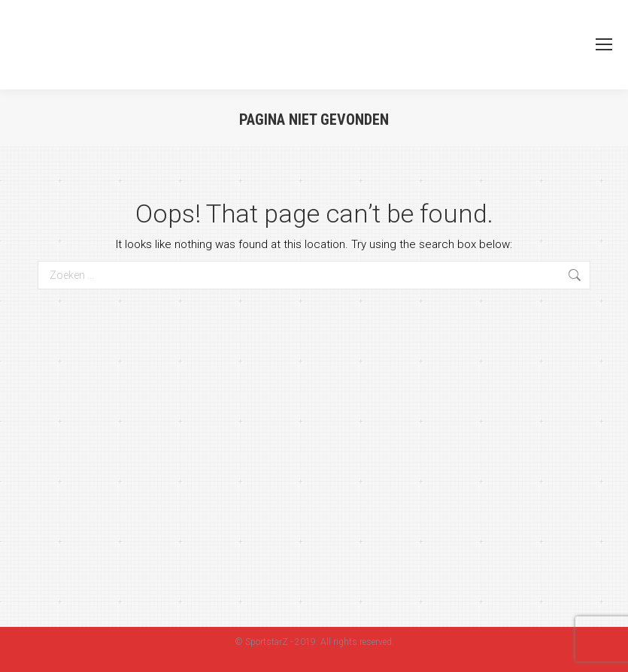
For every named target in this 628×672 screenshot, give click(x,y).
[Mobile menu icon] (604, 44)
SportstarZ (267, 642)
